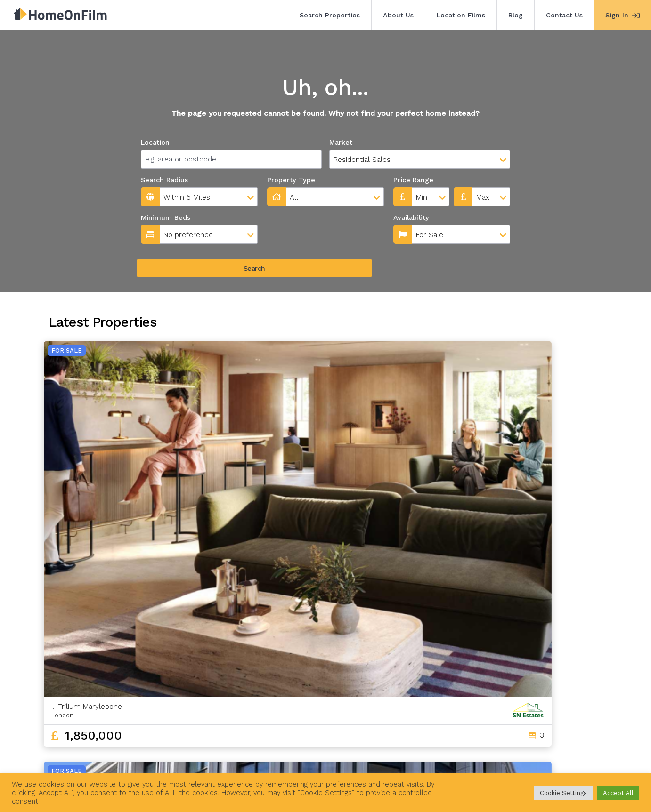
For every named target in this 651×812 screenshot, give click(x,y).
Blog (516, 15)
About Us (398, 15)
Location (155, 142)
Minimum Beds (166, 217)
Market (341, 142)
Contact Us (564, 15)
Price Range (413, 180)
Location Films (461, 15)
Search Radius (164, 180)
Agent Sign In (318, 759)
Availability (287, 217)
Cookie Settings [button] (563, 793)
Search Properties (330, 15)
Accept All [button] (618, 793)
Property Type (291, 180)
